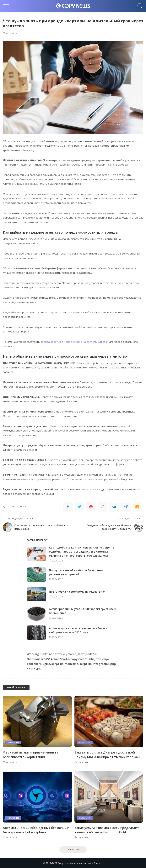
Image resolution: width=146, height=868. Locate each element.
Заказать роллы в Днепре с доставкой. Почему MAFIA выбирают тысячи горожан (107, 755)
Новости (13, 743)
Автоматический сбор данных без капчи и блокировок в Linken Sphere (36, 830)
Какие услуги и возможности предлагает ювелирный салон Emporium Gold (107, 830)
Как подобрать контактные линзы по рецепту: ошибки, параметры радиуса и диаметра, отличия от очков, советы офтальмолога (82, 551)
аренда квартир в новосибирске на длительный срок (74, 342)
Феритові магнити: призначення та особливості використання (31, 755)
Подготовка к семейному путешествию (77, 592)
